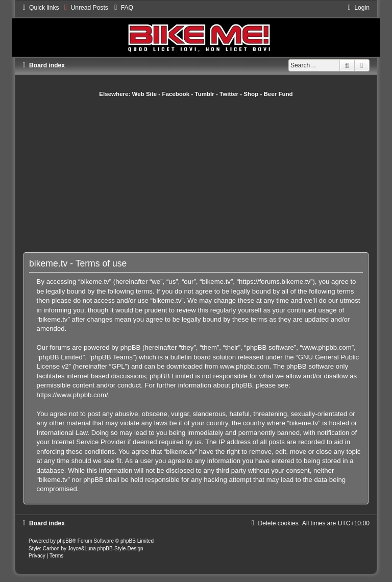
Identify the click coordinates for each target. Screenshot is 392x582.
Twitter (229, 94)
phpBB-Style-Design (120, 549)
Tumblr (205, 94)
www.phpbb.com (245, 366)
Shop (251, 94)
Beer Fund (278, 94)
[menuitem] (85, 8)
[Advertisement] (207, 175)
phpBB (65, 541)
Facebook (176, 94)
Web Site (145, 94)
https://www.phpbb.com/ (72, 395)
